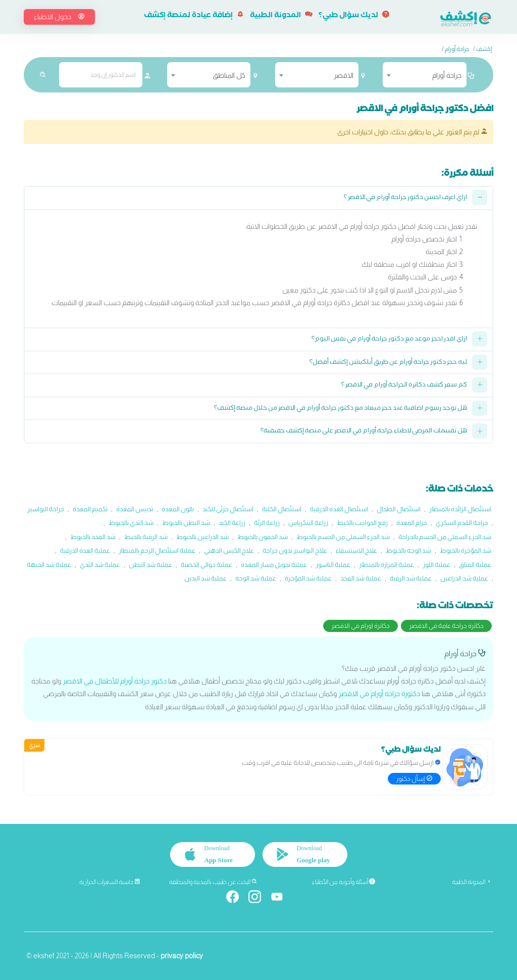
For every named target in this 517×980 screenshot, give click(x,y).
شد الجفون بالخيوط (263, 537)
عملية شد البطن (150, 565)
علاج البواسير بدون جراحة (295, 550)
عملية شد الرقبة (411, 578)
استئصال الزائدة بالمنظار (460, 509)
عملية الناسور (333, 565)
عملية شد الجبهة (49, 565)
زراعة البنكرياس (308, 523)
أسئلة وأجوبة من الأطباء (344, 882)
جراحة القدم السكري (462, 523)
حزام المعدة (412, 523)
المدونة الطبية (281, 16)
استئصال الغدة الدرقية (339, 509)
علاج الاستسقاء (356, 550)
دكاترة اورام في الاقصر (360, 626)
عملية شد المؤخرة (308, 578)
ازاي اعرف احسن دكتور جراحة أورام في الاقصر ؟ (405, 198)
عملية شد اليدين (205, 578)
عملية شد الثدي (100, 565)
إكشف (484, 49)
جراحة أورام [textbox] (447, 75)
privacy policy (182, 956)
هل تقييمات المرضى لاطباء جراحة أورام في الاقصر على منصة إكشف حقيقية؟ (364, 432)
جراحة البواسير (46, 509)
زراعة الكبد (232, 523)
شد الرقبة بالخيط (146, 537)
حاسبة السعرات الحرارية (110, 882)
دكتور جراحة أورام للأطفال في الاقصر (115, 681)
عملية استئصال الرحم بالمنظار (157, 550)
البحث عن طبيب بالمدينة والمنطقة (213, 882)
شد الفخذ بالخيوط (93, 537)
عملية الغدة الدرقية (85, 550)
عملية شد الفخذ (361, 578)
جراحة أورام (457, 49)
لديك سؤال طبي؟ (354, 16)
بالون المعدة (178, 509)
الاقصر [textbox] (344, 75)
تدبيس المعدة (135, 509)
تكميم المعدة (90, 509)
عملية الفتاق (475, 565)
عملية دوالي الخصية (206, 565)
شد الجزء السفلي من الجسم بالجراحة (445, 537)
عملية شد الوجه (256, 578)
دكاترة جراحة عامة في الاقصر (446, 626)
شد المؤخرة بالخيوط (466, 550)
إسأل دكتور (414, 779)
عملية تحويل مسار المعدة (274, 565)
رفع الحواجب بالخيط (362, 523)
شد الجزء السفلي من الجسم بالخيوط (343, 537)
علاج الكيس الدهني (229, 550)
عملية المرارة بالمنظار (386, 565)
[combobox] (424, 75)
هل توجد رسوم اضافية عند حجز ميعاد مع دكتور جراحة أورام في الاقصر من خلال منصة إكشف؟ (341, 409)
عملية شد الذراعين (464, 578)
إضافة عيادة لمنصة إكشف (194, 16)
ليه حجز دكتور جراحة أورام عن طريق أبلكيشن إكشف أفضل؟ (388, 363)
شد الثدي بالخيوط (131, 523)
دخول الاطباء (59, 17)
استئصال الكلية (282, 509)
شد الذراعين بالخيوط (202, 537)
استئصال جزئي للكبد (228, 509)
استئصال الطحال (399, 509)
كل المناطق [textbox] (229, 75)
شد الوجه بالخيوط (408, 550)
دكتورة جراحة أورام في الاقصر (379, 694)
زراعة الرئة (267, 523)
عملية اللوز (436, 565)
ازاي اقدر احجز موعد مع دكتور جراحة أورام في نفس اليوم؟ (389, 340)
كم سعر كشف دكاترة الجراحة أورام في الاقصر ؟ (404, 386)
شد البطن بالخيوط (186, 523)
